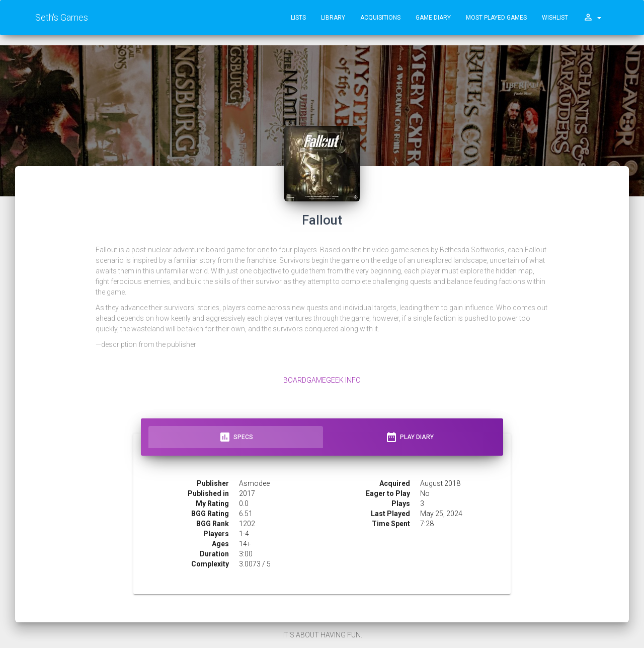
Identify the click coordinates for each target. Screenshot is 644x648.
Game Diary (433, 18)
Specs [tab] (236, 437)
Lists (298, 18)
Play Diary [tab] (410, 437)
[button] (592, 18)
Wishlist (555, 18)
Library (333, 18)
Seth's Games (62, 17)
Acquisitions (380, 18)
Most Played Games (496, 18)
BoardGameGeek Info (322, 380)
